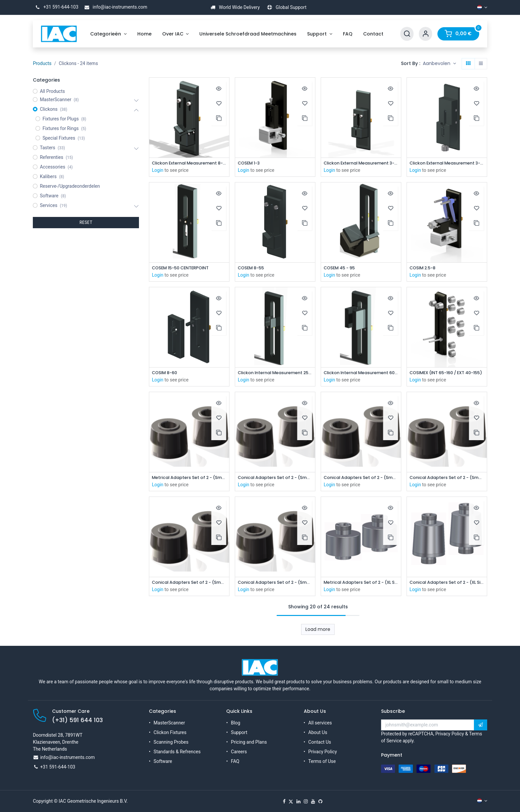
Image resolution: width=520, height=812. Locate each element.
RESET (86, 222)
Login (158, 170)
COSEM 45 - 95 (341, 269)
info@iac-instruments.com (115, 7)
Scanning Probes (171, 742)
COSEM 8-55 (253, 269)
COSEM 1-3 (250, 163)
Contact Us (320, 742)
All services (320, 723)
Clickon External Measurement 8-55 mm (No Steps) (189, 163)
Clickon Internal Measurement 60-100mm (361, 374)
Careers (239, 752)
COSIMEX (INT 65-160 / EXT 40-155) (447, 374)
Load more (318, 632)
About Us (318, 732)
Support (239, 732)
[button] (439, 64)
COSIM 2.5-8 (424, 269)
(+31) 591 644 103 (77, 720)
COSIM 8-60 (166, 374)
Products (42, 63)
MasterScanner (169, 723)
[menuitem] (108, 34)
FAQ (235, 761)
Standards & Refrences (177, 752)
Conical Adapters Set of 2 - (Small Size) (275, 479)
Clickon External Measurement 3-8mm (361, 163)
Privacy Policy (323, 752)
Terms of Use (322, 761)
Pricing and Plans (249, 742)
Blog (235, 723)
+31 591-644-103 (56, 7)
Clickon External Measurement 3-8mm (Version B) (447, 163)
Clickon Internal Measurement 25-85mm (275, 374)
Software (163, 761)
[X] (291, 801)
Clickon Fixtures (170, 732)
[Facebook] (284, 801)
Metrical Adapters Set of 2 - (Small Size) (189, 479)
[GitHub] (320, 801)
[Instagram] (306, 801)
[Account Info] (425, 34)
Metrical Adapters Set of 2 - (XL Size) (361, 585)
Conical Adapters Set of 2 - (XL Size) (447, 585)
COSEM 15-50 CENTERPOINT (184, 269)
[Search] (407, 34)
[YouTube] (313, 801)
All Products (52, 91)
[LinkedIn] (298, 801)
